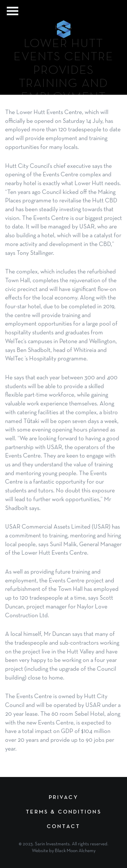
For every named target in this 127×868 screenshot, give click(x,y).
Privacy (63, 798)
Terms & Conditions (63, 812)
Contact (63, 827)
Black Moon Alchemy (75, 851)
